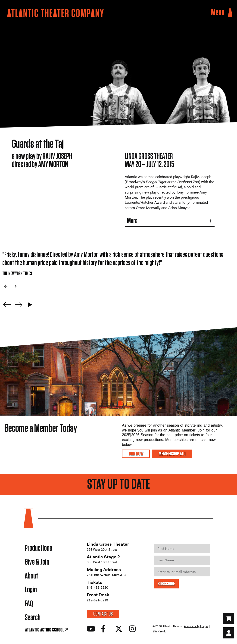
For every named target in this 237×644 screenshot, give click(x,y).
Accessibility (192, 626)
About (31, 576)
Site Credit (159, 631)
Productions (39, 548)
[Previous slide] (7, 305)
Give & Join (37, 562)
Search (33, 618)
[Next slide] (19, 305)
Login (31, 590)
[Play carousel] (30, 305)
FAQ (29, 604)
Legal (205, 626)
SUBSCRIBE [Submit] (166, 584)
